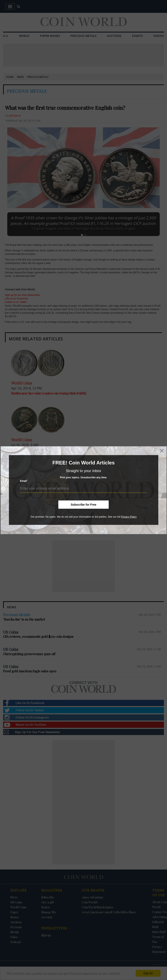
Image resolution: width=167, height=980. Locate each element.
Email (24, 481)
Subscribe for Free (84, 505)
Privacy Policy (129, 517)
